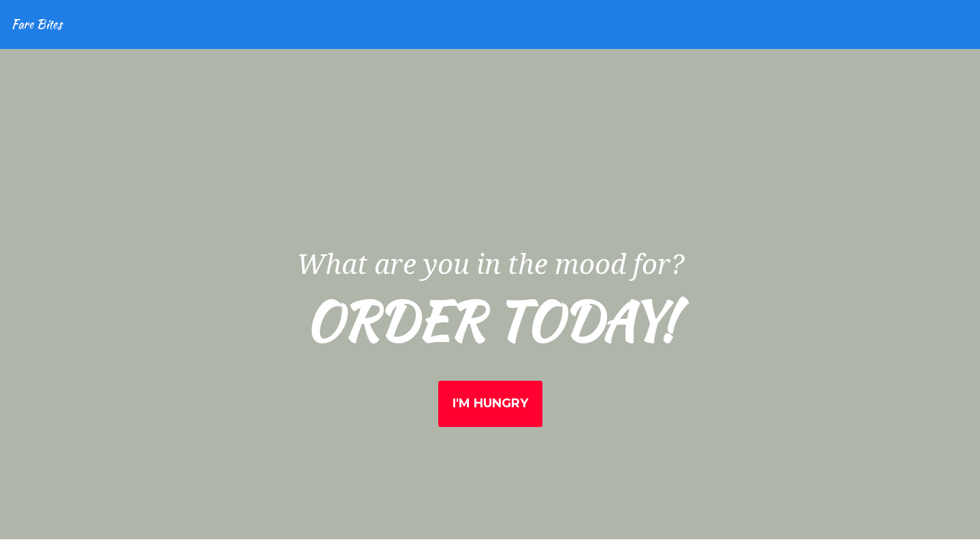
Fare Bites (36, 24)
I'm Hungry (490, 403)
